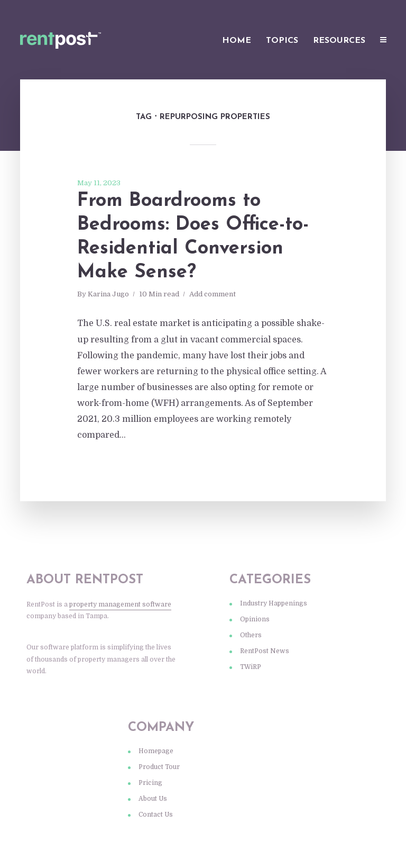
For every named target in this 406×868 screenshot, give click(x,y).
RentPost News (265, 651)
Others (251, 635)
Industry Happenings (274, 603)
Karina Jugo (108, 294)
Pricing (150, 783)
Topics (282, 41)
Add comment (213, 294)
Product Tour (159, 767)
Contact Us (156, 815)
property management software (120, 604)
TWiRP (251, 667)
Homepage (156, 751)
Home (237, 41)
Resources (339, 41)
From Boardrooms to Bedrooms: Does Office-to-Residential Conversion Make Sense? (193, 237)
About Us (153, 799)
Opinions (255, 619)
